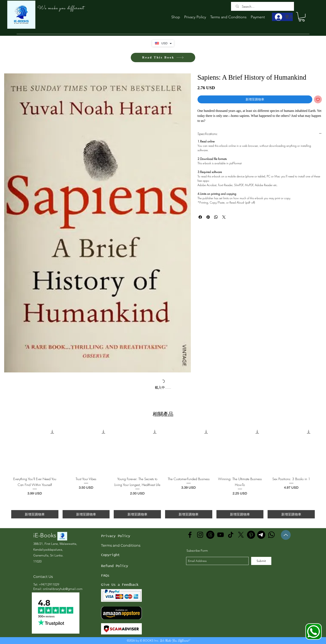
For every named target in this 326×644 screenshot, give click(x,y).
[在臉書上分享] (200, 217)
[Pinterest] (251, 535)
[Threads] (210, 535)
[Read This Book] (163, 57)
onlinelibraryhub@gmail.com (63, 589)
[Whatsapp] (271, 535)
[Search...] (264, 6)
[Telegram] (261, 535)
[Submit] (261, 561)
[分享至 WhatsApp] (216, 217)
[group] (163, 472)
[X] (241, 535)
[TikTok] (231, 535)
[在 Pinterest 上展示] (208, 217)
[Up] (286, 535)
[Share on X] (224, 217)
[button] (302, 17)
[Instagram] (200, 535)
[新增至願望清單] (318, 100)
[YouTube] (220, 535)
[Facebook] (190, 535)
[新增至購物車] (35, 514)
